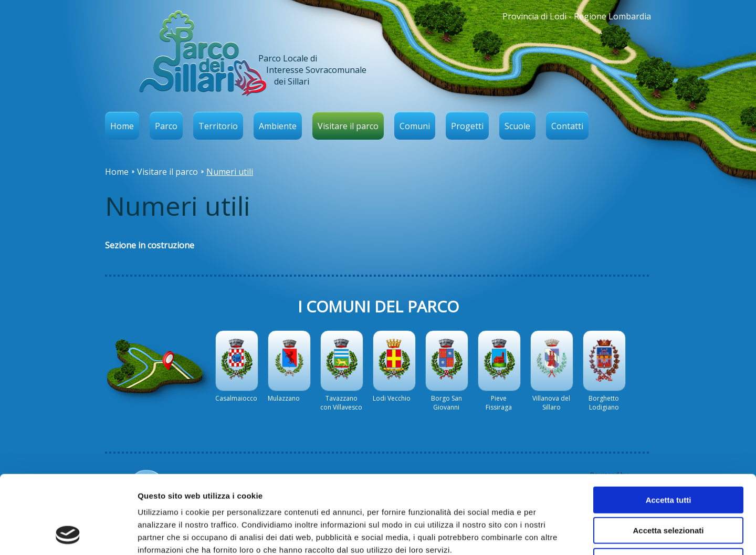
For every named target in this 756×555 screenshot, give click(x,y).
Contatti (567, 126)
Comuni (415, 126)
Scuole (517, 126)
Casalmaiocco (236, 398)
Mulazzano (284, 398)
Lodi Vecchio (392, 398)
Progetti (467, 126)
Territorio (218, 126)
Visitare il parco (348, 126)
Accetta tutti (669, 427)
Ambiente (278, 126)
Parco (166, 126)
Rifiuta (669, 488)
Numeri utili (230, 172)
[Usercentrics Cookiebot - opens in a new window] (68, 535)
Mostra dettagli (552, 534)
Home (122, 126)
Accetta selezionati (668, 458)
